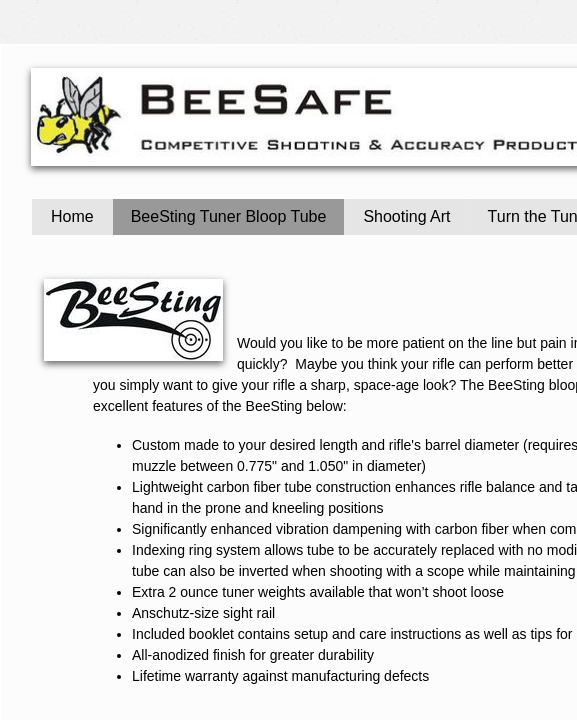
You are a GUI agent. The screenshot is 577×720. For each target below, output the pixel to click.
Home (72, 216)
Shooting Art (406, 216)
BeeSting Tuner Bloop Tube (229, 216)
